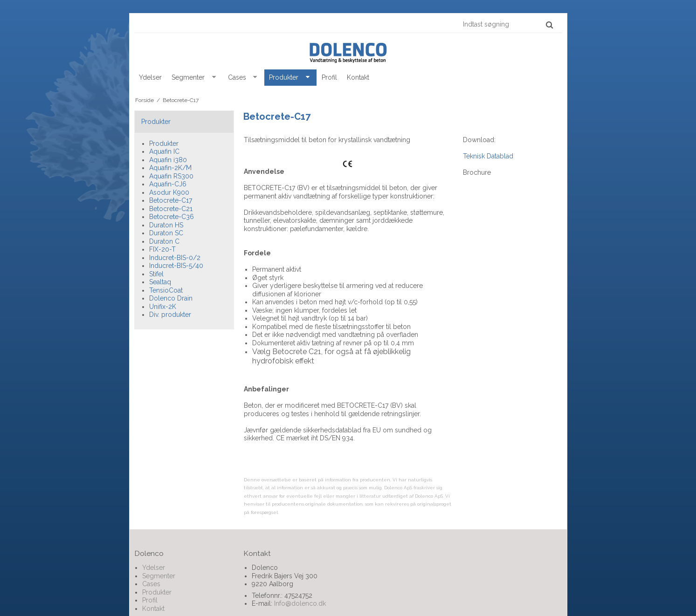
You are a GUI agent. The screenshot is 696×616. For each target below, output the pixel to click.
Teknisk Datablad (488, 156)
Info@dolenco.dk (300, 603)
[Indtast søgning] (507, 24)
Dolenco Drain (171, 298)
